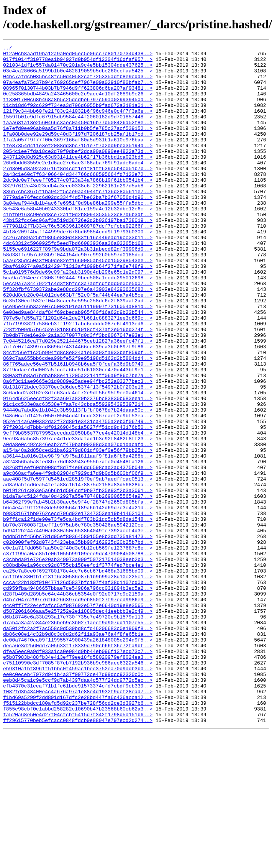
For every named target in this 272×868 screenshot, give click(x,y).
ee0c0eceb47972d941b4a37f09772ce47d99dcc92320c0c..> (78, 801)
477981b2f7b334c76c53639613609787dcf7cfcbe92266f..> (78, 263)
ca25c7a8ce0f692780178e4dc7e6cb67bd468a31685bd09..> (78, 676)
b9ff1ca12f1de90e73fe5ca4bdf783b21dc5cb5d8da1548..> (78, 614)
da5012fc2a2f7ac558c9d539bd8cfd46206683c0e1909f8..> (78, 745)
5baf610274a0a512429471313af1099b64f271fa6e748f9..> (78, 311)
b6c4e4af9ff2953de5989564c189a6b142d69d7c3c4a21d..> (78, 601)
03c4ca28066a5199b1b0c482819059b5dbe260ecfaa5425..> (78, 76)
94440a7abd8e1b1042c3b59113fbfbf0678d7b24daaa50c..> (78, 483)
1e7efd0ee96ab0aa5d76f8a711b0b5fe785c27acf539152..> (78, 145)
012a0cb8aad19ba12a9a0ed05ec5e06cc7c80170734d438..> (78, 56)
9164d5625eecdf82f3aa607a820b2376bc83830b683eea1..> (78, 469)
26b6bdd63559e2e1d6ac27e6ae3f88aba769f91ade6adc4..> (78, 187)
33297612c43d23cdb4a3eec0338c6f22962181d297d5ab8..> (78, 214)
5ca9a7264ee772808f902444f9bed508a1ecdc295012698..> (78, 325)
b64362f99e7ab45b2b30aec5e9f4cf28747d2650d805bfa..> (78, 594)
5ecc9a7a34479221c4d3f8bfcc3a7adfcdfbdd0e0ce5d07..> (78, 331)
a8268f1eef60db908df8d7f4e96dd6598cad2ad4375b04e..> (78, 552)
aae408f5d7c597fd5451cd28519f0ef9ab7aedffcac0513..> (78, 566)
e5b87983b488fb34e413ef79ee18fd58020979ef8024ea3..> (78, 780)
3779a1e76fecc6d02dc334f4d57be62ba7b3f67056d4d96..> (78, 228)
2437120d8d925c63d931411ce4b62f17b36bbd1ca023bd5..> (78, 180)
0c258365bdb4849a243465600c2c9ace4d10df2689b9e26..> (78, 104)
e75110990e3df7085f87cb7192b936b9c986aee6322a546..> (78, 787)
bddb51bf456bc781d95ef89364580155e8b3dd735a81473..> (78, 635)
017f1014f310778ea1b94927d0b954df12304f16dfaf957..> (78, 62)
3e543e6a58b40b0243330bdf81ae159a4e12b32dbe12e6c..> (78, 242)
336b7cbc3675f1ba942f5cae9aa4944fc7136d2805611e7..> (78, 221)
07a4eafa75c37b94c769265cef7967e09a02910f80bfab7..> (78, 90)
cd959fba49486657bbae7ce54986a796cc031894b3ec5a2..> (78, 697)
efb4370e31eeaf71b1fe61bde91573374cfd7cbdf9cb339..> (78, 814)
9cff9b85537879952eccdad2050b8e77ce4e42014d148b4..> (78, 511)
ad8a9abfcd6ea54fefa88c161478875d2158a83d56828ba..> (78, 573)
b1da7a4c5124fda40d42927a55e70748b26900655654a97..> (78, 587)
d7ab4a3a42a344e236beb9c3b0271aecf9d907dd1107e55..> (78, 738)
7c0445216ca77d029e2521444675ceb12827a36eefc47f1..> (78, 400)
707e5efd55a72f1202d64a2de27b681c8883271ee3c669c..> (78, 373)
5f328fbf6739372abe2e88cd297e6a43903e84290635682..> (78, 338)
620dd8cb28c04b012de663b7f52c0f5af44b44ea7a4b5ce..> (78, 345)
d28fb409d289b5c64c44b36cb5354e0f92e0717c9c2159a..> (78, 704)
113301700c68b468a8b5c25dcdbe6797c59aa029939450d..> (78, 111)
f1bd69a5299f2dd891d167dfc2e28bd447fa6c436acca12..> (78, 828)
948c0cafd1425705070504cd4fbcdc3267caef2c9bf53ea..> (78, 490)
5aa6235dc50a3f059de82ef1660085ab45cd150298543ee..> (78, 304)
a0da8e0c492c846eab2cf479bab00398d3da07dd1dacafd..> (78, 525)
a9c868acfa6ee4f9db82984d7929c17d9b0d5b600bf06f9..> (78, 559)
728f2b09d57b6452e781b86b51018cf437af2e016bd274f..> (78, 387)
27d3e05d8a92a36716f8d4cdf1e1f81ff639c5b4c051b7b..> (78, 194)
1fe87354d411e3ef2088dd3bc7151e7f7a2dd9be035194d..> (78, 166)
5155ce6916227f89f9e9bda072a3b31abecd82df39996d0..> (78, 290)
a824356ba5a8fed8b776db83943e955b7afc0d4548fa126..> (78, 545)
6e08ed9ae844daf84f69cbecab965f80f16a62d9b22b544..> (78, 366)
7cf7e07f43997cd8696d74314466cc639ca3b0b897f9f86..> (78, 407)
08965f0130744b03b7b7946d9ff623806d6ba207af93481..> (78, 97)
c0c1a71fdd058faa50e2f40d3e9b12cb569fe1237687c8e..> (78, 649)
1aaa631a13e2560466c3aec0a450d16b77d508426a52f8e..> (78, 138)
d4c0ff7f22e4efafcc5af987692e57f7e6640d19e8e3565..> (78, 718)
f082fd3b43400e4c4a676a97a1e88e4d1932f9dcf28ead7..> (78, 821)
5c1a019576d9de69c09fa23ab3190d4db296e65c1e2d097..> (78, 318)
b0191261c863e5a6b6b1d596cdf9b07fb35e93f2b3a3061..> (78, 580)
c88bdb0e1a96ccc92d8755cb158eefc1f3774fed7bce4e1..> (78, 669)
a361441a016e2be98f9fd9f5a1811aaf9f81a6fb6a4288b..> (78, 538)
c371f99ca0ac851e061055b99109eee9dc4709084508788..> (78, 656)
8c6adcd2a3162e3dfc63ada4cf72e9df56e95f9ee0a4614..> (78, 463)
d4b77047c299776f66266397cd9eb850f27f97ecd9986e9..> (78, 711)
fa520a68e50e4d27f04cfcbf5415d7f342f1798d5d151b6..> (78, 849)
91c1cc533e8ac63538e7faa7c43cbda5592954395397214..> (78, 476)
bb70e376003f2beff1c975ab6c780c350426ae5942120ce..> (78, 621)
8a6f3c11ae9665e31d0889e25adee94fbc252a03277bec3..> (78, 449)
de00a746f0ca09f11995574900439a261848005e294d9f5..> (78, 759)
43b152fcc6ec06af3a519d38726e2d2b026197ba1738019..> (78, 256)
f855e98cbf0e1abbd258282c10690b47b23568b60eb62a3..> (78, 842)
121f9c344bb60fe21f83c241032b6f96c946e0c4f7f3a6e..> (78, 125)
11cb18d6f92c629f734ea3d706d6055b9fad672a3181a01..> (78, 118)
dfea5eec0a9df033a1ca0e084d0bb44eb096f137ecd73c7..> (78, 773)
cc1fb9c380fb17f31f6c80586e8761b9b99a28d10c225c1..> (78, 683)
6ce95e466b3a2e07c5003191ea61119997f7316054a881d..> (78, 359)
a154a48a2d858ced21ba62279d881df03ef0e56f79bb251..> (78, 532)
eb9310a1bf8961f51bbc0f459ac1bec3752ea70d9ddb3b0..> (78, 794)
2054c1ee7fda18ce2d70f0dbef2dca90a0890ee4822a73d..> (78, 173)
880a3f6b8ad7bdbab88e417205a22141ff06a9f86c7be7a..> (78, 442)
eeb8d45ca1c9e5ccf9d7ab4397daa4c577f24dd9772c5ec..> (78, 807)
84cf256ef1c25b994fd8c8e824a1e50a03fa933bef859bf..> (78, 414)
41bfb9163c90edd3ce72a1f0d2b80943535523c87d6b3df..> (78, 249)
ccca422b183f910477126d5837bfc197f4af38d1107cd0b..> (78, 690)
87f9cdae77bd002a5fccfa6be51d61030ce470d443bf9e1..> (78, 435)
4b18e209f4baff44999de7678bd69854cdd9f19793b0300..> (78, 269)
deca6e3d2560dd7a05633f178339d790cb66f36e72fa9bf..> (78, 766)
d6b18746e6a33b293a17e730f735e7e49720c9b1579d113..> (78, 732)
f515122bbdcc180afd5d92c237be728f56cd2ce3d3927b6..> (78, 835)
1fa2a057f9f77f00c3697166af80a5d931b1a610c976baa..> (78, 159)
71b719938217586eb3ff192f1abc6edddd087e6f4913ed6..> (78, 380)
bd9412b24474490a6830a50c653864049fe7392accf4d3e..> (78, 628)
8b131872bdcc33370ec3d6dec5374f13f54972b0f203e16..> (78, 456)
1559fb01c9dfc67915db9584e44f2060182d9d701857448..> (78, 131)
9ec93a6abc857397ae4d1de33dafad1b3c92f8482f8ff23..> (78, 518)
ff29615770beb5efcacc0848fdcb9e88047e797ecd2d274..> (78, 856)
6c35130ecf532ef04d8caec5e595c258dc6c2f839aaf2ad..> (78, 352)
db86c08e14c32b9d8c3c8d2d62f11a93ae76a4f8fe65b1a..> (78, 752)
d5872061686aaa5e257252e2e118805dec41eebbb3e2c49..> (78, 725)
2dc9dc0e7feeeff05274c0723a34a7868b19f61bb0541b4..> (78, 207)
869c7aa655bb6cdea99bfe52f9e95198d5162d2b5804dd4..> (78, 421)
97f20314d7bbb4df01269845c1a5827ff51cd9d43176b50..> (78, 504)
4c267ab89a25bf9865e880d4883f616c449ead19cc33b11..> (78, 276)
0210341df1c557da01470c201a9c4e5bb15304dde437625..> (78, 69)
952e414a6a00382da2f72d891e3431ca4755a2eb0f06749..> (78, 497)
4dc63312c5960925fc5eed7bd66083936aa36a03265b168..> (78, 283)
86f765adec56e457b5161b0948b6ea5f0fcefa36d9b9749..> (78, 428)
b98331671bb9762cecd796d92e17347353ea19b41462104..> (78, 607)
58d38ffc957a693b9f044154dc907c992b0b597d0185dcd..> (78, 297)
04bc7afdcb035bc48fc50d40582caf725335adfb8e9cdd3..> (78, 83)
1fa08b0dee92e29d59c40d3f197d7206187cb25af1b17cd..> (78, 152)
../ (7, 49)
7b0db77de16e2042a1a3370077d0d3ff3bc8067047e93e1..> (78, 394)
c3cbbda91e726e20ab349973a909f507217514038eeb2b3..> (78, 663)
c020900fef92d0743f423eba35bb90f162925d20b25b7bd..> (78, 642)
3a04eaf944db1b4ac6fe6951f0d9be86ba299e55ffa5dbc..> (78, 235)
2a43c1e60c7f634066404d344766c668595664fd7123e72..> (78, 200)
